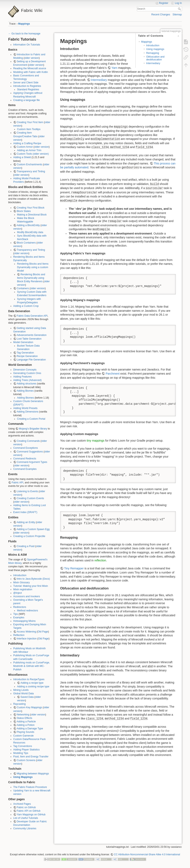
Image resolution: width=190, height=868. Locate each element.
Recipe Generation (27, 356)
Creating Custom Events (30, 498)
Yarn (114, 68)
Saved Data (27, 697)
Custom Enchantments (30, 164)
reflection (100, 560)
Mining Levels (21, 690)
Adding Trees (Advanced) (27, 380)
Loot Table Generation (29, 339)
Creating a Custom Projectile (29, 536)
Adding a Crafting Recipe (27, 143)
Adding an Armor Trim (29, 150)
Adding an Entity (26, 522)
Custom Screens (26, 760)
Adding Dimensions (28, 412)
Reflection (19, 635)
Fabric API (18, 483)
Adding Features (23, 377)
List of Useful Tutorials (26, 818)
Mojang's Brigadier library (33, 429)
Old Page (43, 632)
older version (32, 58)
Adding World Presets (25, 408)
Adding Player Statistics (27, 750)
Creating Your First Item (30, 122)
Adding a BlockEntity (28, 225)
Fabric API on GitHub (29, 811)
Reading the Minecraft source (30, 68)
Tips (16, 614)
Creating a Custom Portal (31, 419)
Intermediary (153, 63)
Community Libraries (25, 828)
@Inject (18, 593)
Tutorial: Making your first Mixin (31, 586)
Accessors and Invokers (27, 596)
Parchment (113, 374)
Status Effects (25, 718)
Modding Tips (21, 753)
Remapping (153, 53)
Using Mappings (23, 777)
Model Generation (23, 342)
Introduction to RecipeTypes (29, 679)
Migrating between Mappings (33, 774)
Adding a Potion (26, 725)
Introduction (20, 575)
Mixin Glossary (22, 582)
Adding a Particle (26, 722)
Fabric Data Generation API (32, 316)
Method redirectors (27, 611)
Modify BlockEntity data (30, 232)
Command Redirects (25, 459)
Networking (23, 715)
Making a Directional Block (32, 215)
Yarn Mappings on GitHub (31, 815)
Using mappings (155, 49)
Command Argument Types (32, 462)
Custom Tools (24, 154)
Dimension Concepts (25, 370)
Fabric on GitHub (26, 807)
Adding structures (27, 384)
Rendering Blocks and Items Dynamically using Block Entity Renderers (31, 278)
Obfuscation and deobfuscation (155, 58)
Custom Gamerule (23, 736)
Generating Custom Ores (27, 373)
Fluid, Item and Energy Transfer (31, 757)
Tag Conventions (23, 746)
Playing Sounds (26, 732)
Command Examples (25, 469)
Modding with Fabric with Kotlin (31, 72)
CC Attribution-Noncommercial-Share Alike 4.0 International (147, 854)
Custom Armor (25, 147)
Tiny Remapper (74, 568)
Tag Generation (25, 353)
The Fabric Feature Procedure (30, 787)
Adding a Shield (22, 157)
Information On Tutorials (27, 45)
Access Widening (26, 632)
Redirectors (20, 607)
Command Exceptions (26, 448)
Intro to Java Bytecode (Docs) (33, 579)
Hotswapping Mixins (25, 621)
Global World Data (24, 693)
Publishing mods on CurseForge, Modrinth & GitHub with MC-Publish (32, 666)
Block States (24, 211)
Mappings (24, 24)
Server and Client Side (26, 83)
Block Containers (26, 243)
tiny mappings (95, 441)
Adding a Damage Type (30, 729)
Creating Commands (28, 441)
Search (180, 9)
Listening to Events (27, 491)
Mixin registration (23, 589)
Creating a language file (27, 100)
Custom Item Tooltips (29, 129)
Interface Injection (27, 639)
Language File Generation (31, 360)
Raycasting (20, 704)
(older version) (41, 154)
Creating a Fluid (26, 546)
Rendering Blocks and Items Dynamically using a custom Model (33, 267)
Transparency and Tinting (31, 171)
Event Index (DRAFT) (25, 512)
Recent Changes (161, 15)
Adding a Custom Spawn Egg (33, 529)
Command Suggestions (30, 452)
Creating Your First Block (31, 208)
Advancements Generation (32, 335)
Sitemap (177, 15)
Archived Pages (22, 804)
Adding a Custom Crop (26, 306)
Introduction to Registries (27, 86)
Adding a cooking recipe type (33, 687)
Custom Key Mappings (29, 707)
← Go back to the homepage (24, 34)
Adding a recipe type (32, 683)
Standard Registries (28, 90)
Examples (19, 618)
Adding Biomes (25, 391)
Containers (23, 288)
